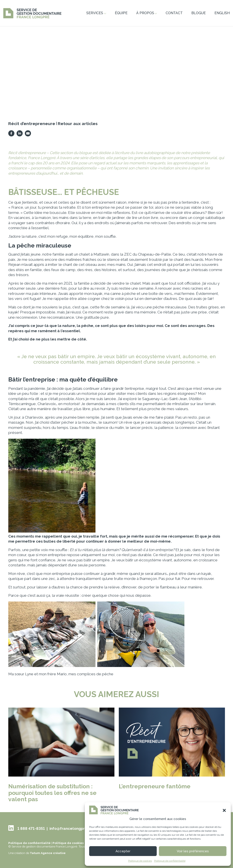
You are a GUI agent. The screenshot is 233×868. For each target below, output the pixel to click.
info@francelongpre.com (73, 828)
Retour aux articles (78, 124)
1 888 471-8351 (31, 828)
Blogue (199, 13)
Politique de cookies (140, 861)
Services (96, 13)
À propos (147, 13)
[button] (224, 810)
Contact (174, 13)
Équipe (121, 13)
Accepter (123, 851)
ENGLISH (222, 13)
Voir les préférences (193, 851)
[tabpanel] (116, 65)
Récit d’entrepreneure (32, 124)
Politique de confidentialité (170, 861)
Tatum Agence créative (48, 853)
